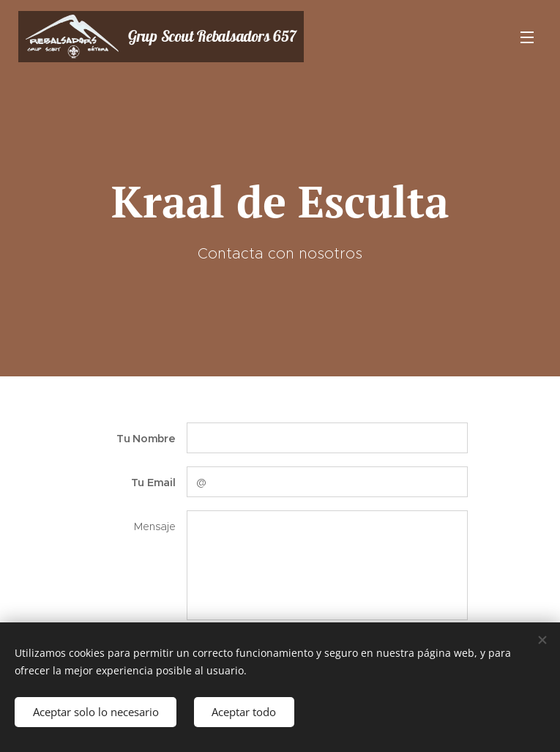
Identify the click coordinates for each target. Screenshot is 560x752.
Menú (527, 37)
